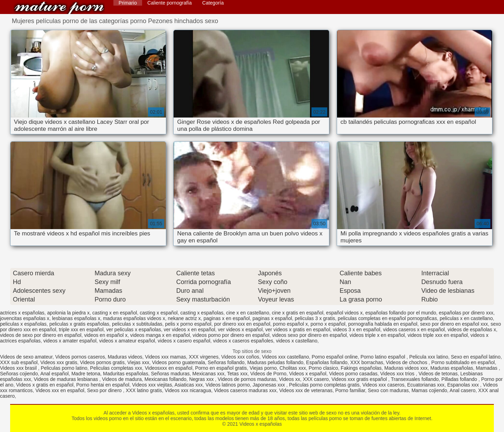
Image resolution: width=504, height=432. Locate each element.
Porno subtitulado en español (463, 362)
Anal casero (463, 390)
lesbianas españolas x (76, 318)
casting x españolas (202, 313)
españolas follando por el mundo (401, 313)
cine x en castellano (248, 313)
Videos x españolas (59, 8)
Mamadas (487, 368)
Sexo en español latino (476, 357)
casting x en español (115, 313)
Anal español (54, 374)
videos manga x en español (160, 335)
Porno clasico (323, 368)
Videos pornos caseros (80, 357)
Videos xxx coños (240, 357)
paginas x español (272, 318)
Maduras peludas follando (275, 362)
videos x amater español (70, 341)
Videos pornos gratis (102, 362)
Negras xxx (202, 379)
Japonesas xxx (270, 385)
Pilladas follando (460, 379)
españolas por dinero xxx (466, 313)
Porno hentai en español (103, 385)
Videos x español (308, 374)
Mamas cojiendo (429, 390)
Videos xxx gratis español (360, 379)
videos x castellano (296, 341)
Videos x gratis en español (45, 385)
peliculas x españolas (23, 324)
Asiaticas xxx (188, 385)
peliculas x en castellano (466, 318)
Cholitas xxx (293, 368)
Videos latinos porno (228, 385)
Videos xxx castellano (285, 357)
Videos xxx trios (398, 374)
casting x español (159, 313)
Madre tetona (86, 374)
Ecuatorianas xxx (426, 385)
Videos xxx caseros (383, 385)
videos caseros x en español (414, 330)
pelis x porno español (188, 324)
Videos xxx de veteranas (306, 390)
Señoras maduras (170, 374)
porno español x (290, 324)
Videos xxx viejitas (152, 385)
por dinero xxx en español (242, 324)
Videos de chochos (407, 362)
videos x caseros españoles (243, 341)
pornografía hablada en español (383, 324)
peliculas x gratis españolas (79, 324)
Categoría (213, 3)
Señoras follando (226, 362)
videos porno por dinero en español (231, 335)
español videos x (344, 313)
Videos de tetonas (438, 374)
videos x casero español (184, 341)
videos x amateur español (127, 341)
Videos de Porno (268, 374)
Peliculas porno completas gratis (324, 385)
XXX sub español (19, 362)
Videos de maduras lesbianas (67, 379)
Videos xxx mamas (165, 357)
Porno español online (335, 357)
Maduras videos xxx (406, 368)
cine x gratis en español (298, 313)
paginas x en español (226, 318)
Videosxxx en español (169, 368)
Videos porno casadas (353, 374)
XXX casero (316, 379)
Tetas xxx (237, 374)
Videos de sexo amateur (26, 357)
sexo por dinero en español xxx (454, 324)
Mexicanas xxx (208, 374)
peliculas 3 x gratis (315, 318)
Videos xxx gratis (59, 362)
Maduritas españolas (125, 374)
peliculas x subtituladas (137, 324)
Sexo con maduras (388, 390)
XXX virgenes (204, 357)
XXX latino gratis (144, 390)
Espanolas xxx (464, 385)
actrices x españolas (22, 313)
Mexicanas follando (166, 379)
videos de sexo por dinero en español (41, 335)
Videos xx (289, 379)
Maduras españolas (452, 368)
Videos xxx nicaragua (188, 390)
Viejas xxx (138, 362)
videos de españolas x (472, 330)
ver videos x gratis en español (298, 330)
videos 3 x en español (356, 330)
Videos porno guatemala (178, 362)
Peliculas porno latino (64, 368)
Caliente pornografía (170, 3)
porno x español (328, 324)
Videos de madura (122, 379)
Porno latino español (384, 357)
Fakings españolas (361, 368)
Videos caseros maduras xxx (245, 390)
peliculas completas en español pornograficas (387, 318)
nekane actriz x (184, 318)
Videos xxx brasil (19, 368)
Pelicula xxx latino (429, 357)
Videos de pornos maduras (247, 379)
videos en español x (106, 335)
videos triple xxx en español (437, 335)
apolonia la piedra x (68, 313)
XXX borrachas (367, 362)
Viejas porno (263, 368)
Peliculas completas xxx (116, 368)
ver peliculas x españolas (134, 330)
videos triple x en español (377, 335)
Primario (128, 3)
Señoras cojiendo (19, 374)
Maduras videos (125, 357)
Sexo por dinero (105, 390)
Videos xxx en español (60, 390)
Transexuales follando (415, 379)
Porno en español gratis (221, 368)
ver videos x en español (190, 330)
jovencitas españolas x (25, 318)
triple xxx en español (81, 330)
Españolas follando (327, 362)
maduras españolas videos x (134, 318)
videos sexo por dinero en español (310, 335)
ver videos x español (240, 330)
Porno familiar (350, 390)
